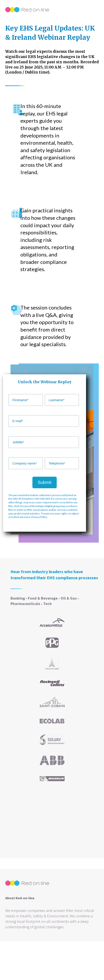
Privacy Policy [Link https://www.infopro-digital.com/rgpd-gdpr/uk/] (39, 517)
